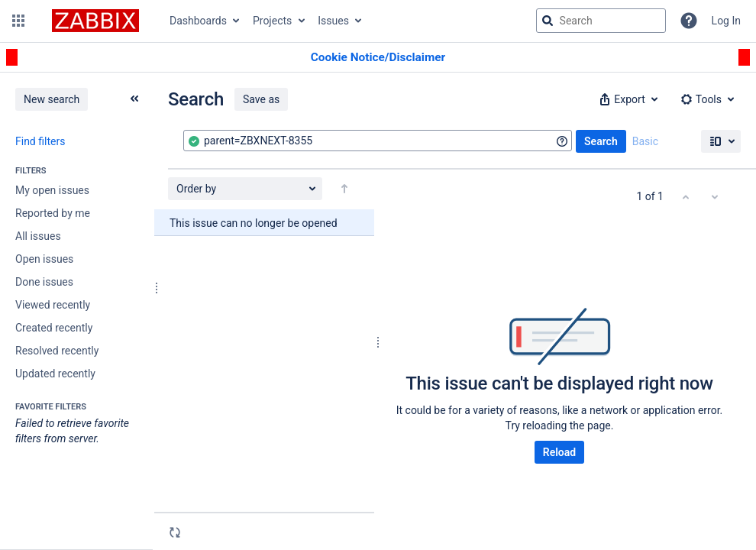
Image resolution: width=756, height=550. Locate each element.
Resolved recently (57, 351)
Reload (559, 452)
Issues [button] (333, 21)
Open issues (44, 259)
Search (601, 141)
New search (52, 99)
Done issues (44, 282)
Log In (726, 21)
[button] (18, 21)
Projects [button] (272, 21)
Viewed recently (53, 305)
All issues (38, 236)
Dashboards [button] (198, 21)
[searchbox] (601, 21)
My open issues (52, 190)
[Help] (689, 21)
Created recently (54, 328)
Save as (261, 99)
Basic (645, 141)
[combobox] (378, 141)
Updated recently (55, 374)
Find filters (40, 141)
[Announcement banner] (378, 58)
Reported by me (53, 213)
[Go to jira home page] (95, 21)
